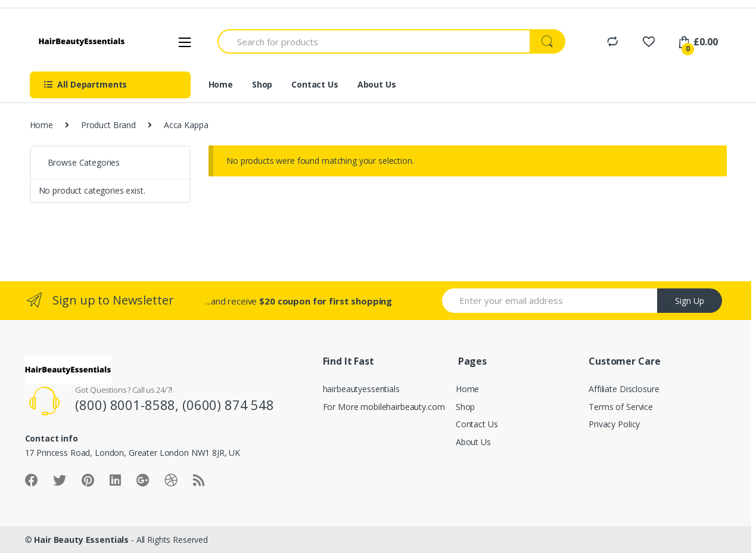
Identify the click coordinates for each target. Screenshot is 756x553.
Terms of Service (621, 407)
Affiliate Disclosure (624, 389)
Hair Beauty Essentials (81, 540)
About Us (377, 84)
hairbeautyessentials (361, 389)
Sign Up (690, 301)
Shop (262, 84)
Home (221, 84)
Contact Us (315, 84)
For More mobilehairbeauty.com (384, 407)
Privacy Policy (614, 424)
